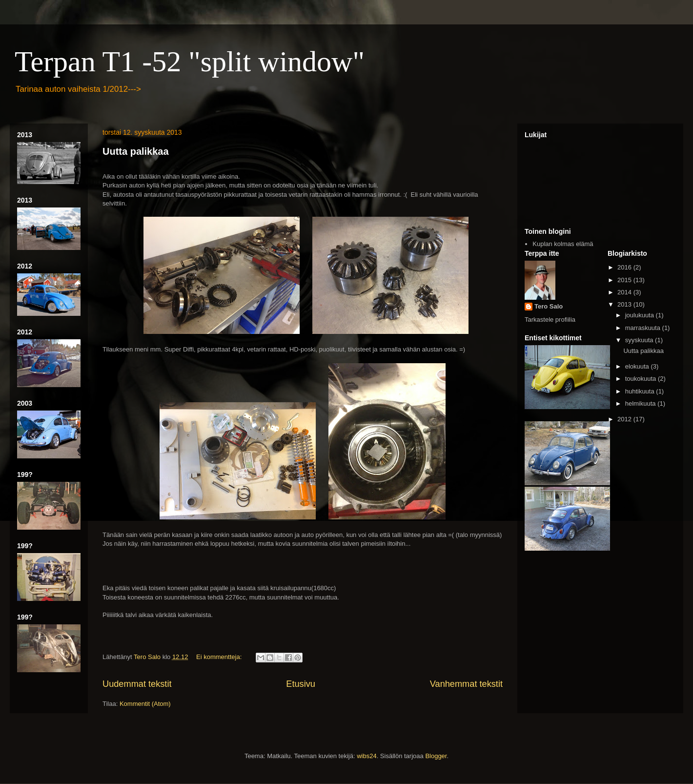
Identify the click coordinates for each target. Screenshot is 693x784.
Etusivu (301, 684)
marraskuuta (644, 328)
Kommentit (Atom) (145, 704)
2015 (625, 280)
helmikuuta (641, 403)
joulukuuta (641, 315)
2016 (625, 267)
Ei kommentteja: (220, 657)
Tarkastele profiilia (550, 320)
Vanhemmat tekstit (466, 684)
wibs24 (367, 756)
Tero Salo (549, 306)
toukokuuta (642, 379)
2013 (625, 304)
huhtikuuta (641, 391)
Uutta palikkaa (136, 151)
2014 (625, 292)
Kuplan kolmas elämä (563, 244)
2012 (625, 419)
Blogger (436, 756)
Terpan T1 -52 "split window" (190, 62)
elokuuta (638, 366)
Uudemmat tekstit (137, 684)
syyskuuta (640, 340)
